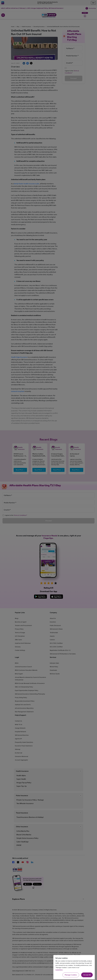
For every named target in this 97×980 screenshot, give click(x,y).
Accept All (87, 975)
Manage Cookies (71, 975)
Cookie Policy (59, 970)
